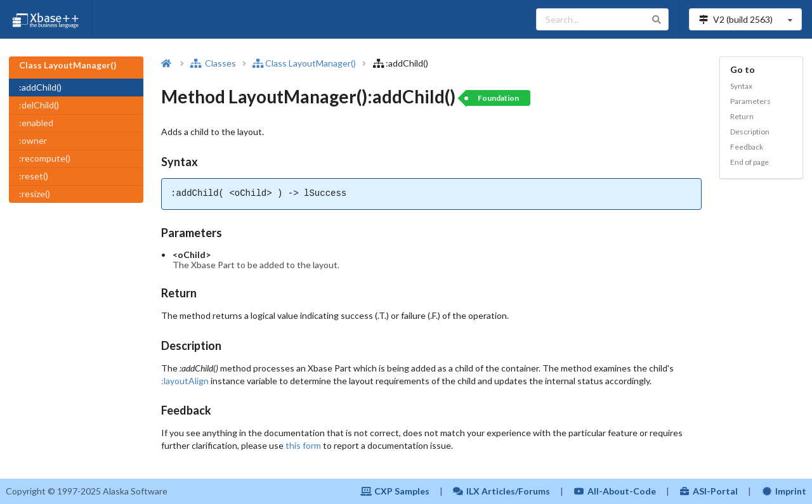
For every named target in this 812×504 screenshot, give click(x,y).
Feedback (747, 147)
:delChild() (39, 105)
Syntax (741, 86)
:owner (33, 140)
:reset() (34, 176)
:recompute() (45, 158)
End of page (750, 162)
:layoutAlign (185, 381)
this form (303, 445)
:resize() (35, 194)
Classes (213, 63)
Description (750, 132)
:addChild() (40, 87)
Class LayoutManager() (304, 63)
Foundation (498, 98)
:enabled (36, 123)
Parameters (750, 101)
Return (742, 116)
